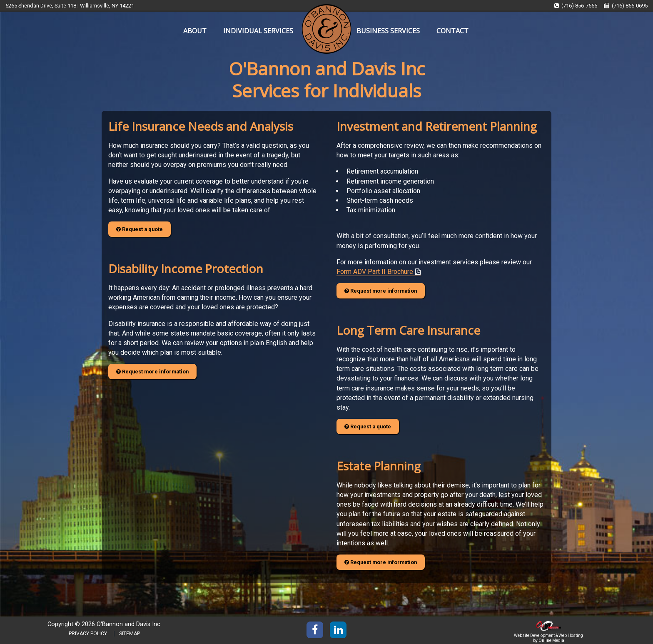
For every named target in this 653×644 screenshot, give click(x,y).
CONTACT (452, 31)
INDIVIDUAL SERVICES (258, 31)
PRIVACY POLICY (88, 634)
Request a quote (140, 229)
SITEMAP (130, 634)
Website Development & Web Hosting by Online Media (548, 635)
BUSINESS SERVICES (388, 31)
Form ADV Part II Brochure (375, 272)
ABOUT (195, 31)
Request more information (152, 372)
